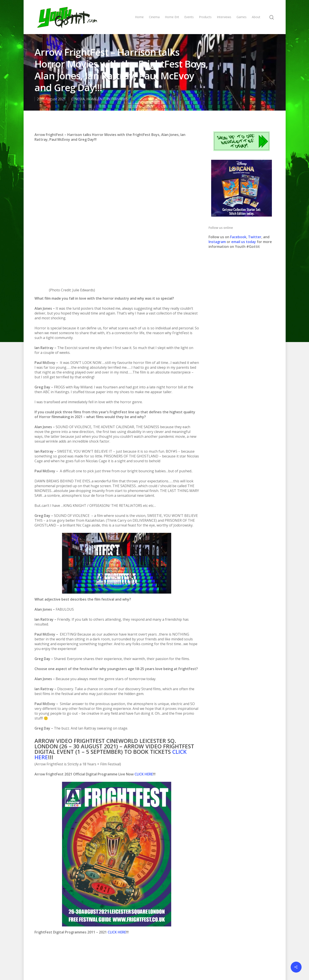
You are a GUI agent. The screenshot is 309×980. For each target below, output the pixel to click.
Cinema (154, 17)
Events (189, 17)
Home (139, 17)
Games (242, 17)
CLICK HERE (144, 655)
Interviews (224, 17)
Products (205, 17)
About (256, 17)
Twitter (255, 237)
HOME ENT (96, 99)
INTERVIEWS (117, 99)
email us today (244, 242)
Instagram (218, 242)
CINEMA (78, 99)
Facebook (238, 237)
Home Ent (172, 17)
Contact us (191, 962)
